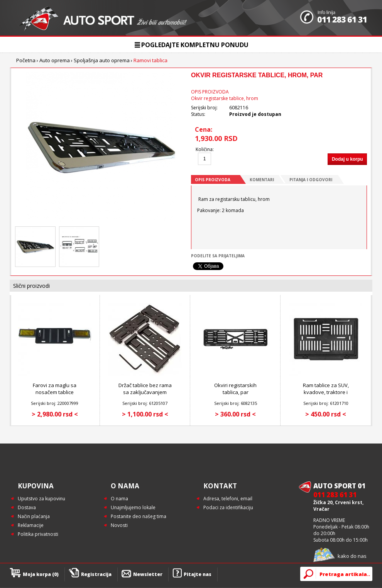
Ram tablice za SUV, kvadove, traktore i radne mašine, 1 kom (326, 392)
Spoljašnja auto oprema (102, 60)
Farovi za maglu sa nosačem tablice (55, 389)
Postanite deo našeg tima (139, 516)
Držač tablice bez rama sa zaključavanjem (145, 389)
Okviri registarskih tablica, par (235, 389)
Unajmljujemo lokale (133, 507)
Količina (204, 149)
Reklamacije (31, 525)
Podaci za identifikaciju (228, 507)
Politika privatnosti (38, 534)
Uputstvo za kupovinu (41, 499)
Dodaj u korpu (347, 159)
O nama (119, 499)
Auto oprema (55, 60)
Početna (26, 60)
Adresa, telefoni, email (228, 499)
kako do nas (352, 556)
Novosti (119, 525)
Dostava (27, 507)
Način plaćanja (34, 516)
